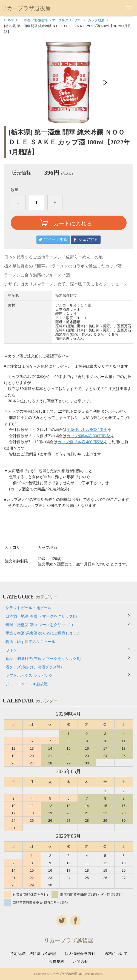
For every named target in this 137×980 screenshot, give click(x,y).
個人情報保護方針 (80, 954)
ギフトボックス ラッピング (29, 676)
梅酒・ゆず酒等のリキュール (30, 642)
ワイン (11, 650)
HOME (9, 20)
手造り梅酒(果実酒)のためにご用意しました (43, 633)
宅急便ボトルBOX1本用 (87, 430)
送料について (116, 954)
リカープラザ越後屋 (26, 8)
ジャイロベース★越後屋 (27, 684)
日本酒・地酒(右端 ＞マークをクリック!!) (51, 20)
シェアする (88, 239)
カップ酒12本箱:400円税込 (81, 442)
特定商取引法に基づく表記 (33, 954)
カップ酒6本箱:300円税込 (89, 436)
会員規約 (56, 962)
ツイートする (56, 239)
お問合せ (81, 962)
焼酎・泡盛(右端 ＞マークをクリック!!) (39, 625)
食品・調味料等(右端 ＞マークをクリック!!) (43, 659)
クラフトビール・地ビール (28, 608)
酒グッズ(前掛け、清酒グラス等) (34, 667)
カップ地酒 (96, 20)
